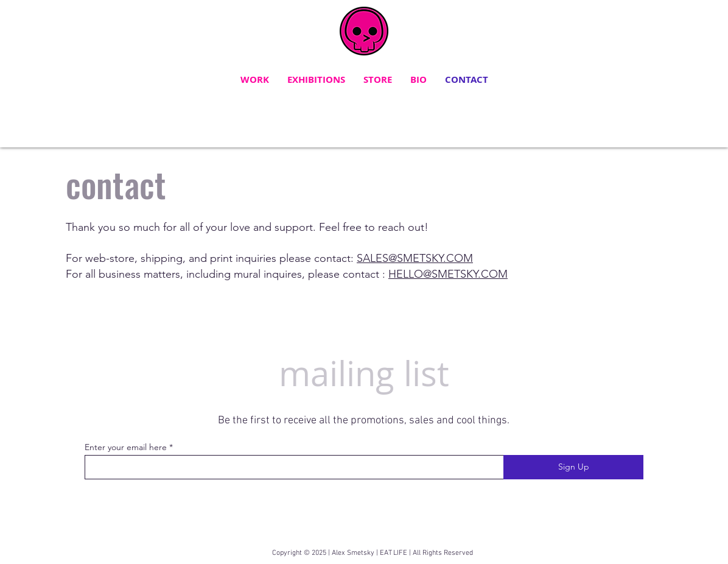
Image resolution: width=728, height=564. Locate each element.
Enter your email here (126, 447)
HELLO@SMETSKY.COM (448, 274)
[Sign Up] (573, 467)
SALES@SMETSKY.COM (415, 258)
